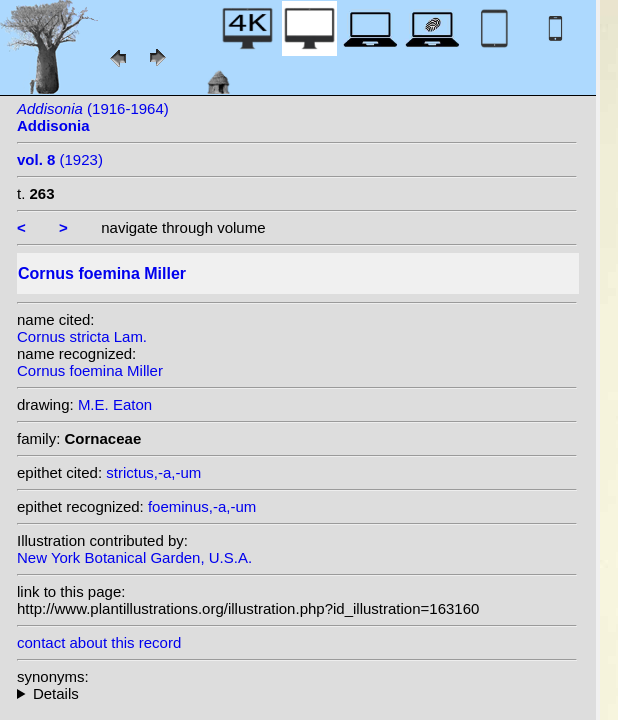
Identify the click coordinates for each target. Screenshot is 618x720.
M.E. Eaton (115, 404)
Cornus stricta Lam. (82, 336)
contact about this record (99, 642)
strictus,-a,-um (153, 472)
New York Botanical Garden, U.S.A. (134, 557)
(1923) (60, 159)
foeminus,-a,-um (202, 506)
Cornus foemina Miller (90, 370)
